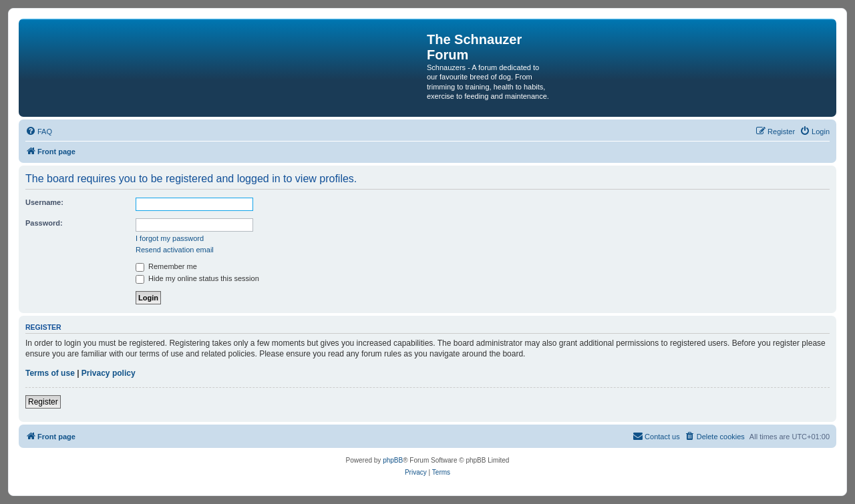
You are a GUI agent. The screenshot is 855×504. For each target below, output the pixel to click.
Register (43, 402)
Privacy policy (109, 373)
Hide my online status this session (197, 278)
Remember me (166, 266)
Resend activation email (175, 250)
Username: (44, 202)
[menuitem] (39, 132)
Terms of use (50, 373)
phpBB (393, 460)
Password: (44, 223)
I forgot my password (170, 238)
